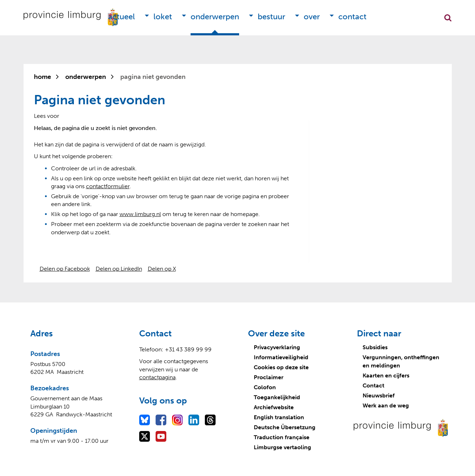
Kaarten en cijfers (386, 375)
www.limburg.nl (140, 214)
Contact (352, 17)
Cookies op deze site (281, 367)
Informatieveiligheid (281, 357)
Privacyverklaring (277, 347)
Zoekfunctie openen (448, 18)
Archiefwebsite (274, 407)
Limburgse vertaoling (282, 447)
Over (312, 17)
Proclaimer (269, 377)
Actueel (122, 17)
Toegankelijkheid (277, 397)
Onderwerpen (215, 17)
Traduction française (282, 437)
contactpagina (157, 377)
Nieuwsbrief (379, 395)
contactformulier (108, 186)
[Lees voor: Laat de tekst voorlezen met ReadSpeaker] (47, 116)
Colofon (265, 387)
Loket (163, 17)
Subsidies (375, 347)
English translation (279, 417)
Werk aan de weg (386, 405)
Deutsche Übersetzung (285, 427)
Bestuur (271, 17)
